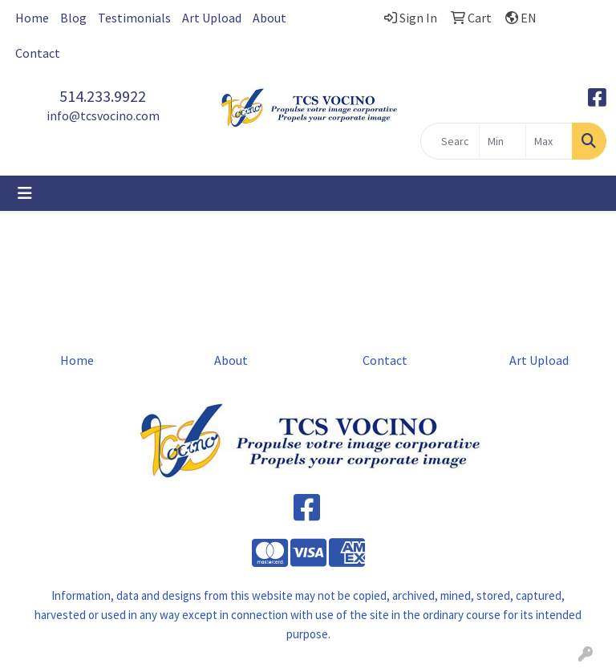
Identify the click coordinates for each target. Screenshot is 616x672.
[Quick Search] (450, 141)
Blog (73, 18)
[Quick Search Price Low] (503, 141)
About (269, 18)
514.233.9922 (103, 96)
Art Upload (212, 18)
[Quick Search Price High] (549, 141)
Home (32, 18)
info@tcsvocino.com (103, 115)
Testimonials (134, 18)
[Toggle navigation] (25, 193)
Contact (38, 53)
